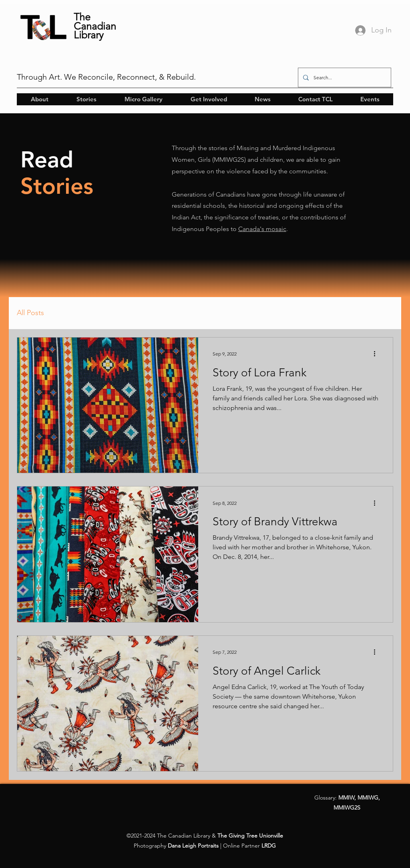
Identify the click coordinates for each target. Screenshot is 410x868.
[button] (39, 99)
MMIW (346, 798)
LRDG (269, 846)
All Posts (30, 313)
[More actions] (377, 354)
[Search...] (344, 77)
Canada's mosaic (262, 229)
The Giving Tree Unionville (250, 836)
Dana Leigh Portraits (193, 846)
